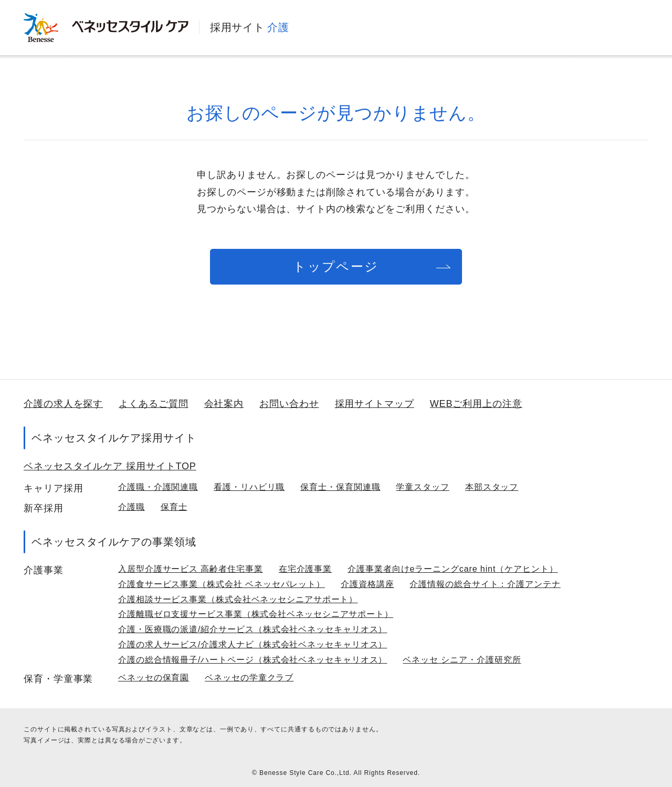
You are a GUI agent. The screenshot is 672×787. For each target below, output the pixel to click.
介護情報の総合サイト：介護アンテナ (485, 584)
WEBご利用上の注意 (476, 404)
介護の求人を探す (63, 404)
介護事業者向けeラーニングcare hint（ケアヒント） (453, 569)
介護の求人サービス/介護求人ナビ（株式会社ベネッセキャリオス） (253, 644)
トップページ (336, 266)
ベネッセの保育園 (154, 678)
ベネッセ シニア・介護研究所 (462, 660)
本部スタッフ (492, 487)
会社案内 (224, 404)
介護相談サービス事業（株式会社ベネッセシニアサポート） (238, 599)
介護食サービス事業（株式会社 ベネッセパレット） (222, 584)
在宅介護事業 (305, 569)
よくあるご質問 (153, 404)
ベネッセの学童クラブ (249, 678)
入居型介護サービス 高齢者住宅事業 (191, 569)
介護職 (132, 507)
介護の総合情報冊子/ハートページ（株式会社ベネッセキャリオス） (253, 660)
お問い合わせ (289, 404)
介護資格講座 (367, 584)
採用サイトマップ (375, 404)
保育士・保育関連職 (340, 487)
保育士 (174, 507)
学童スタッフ (422, 487)
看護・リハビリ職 (249, 487)
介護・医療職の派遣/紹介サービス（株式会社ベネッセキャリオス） (253, 629)
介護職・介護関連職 (158, 487)
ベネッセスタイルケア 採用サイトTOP (110, 466)
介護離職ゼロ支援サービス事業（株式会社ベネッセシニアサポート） (256, 614)
